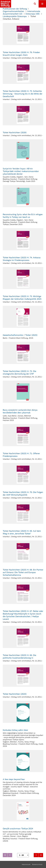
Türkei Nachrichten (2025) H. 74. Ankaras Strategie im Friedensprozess (22, 259)
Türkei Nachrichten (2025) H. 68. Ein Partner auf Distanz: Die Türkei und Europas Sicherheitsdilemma (23, 572)
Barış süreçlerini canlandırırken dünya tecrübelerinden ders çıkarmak (20, 411)
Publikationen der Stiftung (15, 9)
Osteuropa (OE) (33, 14)
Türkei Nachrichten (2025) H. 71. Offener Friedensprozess (21, 455)
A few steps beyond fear (14, 779)
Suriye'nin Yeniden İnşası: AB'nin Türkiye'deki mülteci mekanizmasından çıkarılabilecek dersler (21, 171)
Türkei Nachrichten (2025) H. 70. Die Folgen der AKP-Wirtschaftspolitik (23, 494)
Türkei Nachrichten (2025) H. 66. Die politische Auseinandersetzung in (19, 657)
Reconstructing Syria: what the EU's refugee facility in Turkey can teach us (23, 216)
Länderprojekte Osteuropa (15, 16)
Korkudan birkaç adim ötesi (15, 730)
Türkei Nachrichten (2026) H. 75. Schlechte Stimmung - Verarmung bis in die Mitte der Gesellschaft (23, 94)
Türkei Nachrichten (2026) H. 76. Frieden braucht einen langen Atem (21, 54)
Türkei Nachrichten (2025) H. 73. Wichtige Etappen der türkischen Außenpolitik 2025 (22, 298)
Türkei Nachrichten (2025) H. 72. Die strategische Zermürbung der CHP (19, 373)
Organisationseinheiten (13, 11)
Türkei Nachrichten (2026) (15, 133)
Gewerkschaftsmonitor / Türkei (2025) (20, 335)
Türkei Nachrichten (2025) (15, 694)
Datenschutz (37, 864)
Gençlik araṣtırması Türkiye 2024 (18, 829)
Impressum (26, 864)
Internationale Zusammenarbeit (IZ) (21, 13)
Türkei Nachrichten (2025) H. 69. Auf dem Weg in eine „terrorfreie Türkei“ (22, 532)
